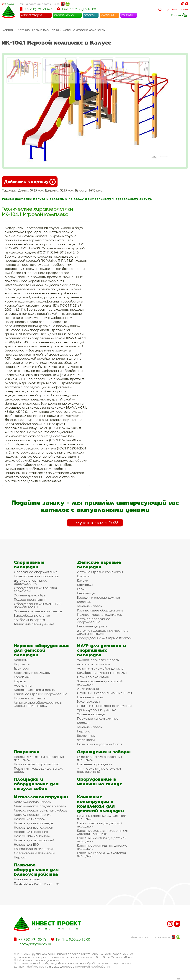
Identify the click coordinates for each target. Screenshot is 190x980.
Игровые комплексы (30, 698)
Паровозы (22, 664)
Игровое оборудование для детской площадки (42, 650)
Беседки (84, 723)
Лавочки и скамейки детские (100, 668)
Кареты (20, 681)
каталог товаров (31, 15)
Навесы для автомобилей (34, 840)
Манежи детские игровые (34, 690)
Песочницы (86, 593)
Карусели (85, 585)
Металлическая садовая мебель (40, 806)
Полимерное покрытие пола (37, 764)
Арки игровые (88, 689)
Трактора (22, 668)
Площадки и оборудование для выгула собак (36, 784)
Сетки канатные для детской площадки (100, 825)
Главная (8, 30)
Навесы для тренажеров (33, 827)
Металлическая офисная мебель (41, 810)
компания (107, 15)
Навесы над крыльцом (32, 836)
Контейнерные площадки (34, 849)
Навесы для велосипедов (34, 823)
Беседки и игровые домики (98, 597)
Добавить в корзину (30, 182)
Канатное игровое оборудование (41, 694)
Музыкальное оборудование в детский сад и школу (38, 704)
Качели (83, 580)
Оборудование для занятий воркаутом (35, 589)
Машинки (22, 660)
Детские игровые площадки (38, 30)
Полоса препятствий (30, 599)
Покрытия (27, 752)
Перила (20, 857)
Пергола (84, 731)
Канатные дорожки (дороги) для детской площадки (102, 832)
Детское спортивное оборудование (31, 582)
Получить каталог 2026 (95, 523)
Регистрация (179, 9)
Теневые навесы (90, 606)
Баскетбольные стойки (32, 615)
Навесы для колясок (30, 819)
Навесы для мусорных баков (100, 744)
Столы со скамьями (93, 677)
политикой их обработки (92, 966)
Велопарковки (88, 701)
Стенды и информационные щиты (104, 693)
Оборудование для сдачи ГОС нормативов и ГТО (38, 605)
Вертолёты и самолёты (32, 673)
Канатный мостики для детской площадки (102, 840)
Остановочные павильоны (34, 853)
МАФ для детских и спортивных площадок (101, 650)
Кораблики (23, 677)
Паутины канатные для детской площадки (101, 817)
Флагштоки (86, 740)
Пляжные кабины (90, 697)
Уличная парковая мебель (98, 660)
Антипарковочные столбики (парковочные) (99, 770)
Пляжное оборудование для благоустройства (36, 869)
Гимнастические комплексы (37, 576)
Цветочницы (86, 736)
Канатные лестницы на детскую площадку (102, 847)
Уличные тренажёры (30, 595)
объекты (89, 15)
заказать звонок (64, 15)
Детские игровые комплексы (84, 30)
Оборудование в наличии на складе (100, 781)
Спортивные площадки (29, 565)
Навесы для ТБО (26, 844)
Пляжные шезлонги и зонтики (36, 883)
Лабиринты (23, 685)
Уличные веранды (91, 714)
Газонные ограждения (94, 764)
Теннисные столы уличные (34, 624)
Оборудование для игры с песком (104, 638)
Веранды (84, 602)
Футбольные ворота (30, 620)
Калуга (10, 4)
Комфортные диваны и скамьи (102, 673)
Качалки (83, 576)
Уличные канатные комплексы (38, 611)
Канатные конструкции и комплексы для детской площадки (100, 804)
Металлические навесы (33, 802)
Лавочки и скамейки (93, 664)
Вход (166, 9)
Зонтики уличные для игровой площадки (100, 683)
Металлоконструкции (41, 797)
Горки (82, 589)
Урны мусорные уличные (97, 710)
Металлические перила (33, 815)
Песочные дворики (92, 626)
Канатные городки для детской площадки (101, 854)
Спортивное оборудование (36, 572)
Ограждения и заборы (104, 752)
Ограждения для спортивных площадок (99, 758)
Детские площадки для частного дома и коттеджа (103, 632)
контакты (127, 15)
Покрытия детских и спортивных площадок (39, 758)
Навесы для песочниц (31, 832)
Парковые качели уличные (98, 718)
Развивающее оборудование (100, 610)
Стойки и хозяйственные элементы (104, 706)
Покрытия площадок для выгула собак (39, 770)
